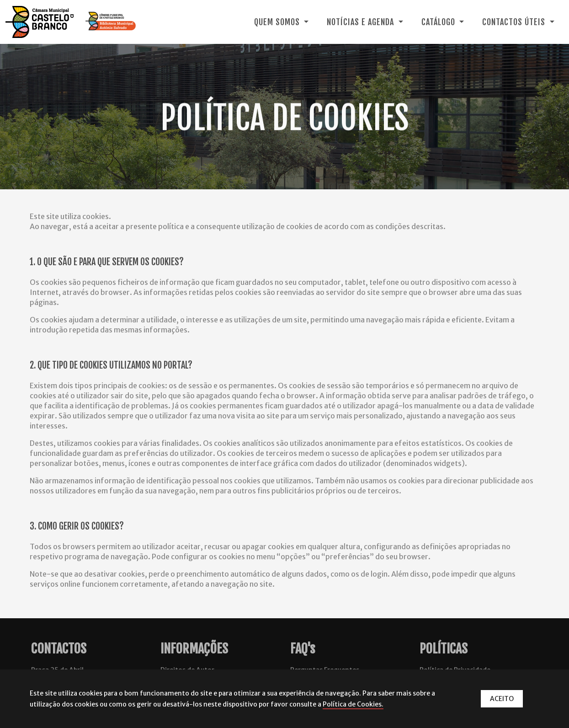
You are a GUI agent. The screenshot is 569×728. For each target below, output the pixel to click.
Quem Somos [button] (278, 22)
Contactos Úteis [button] (515, 22)
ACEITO (502, 699)
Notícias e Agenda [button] (362, 22)
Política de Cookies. (353, 704)
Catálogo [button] (439, 22)
